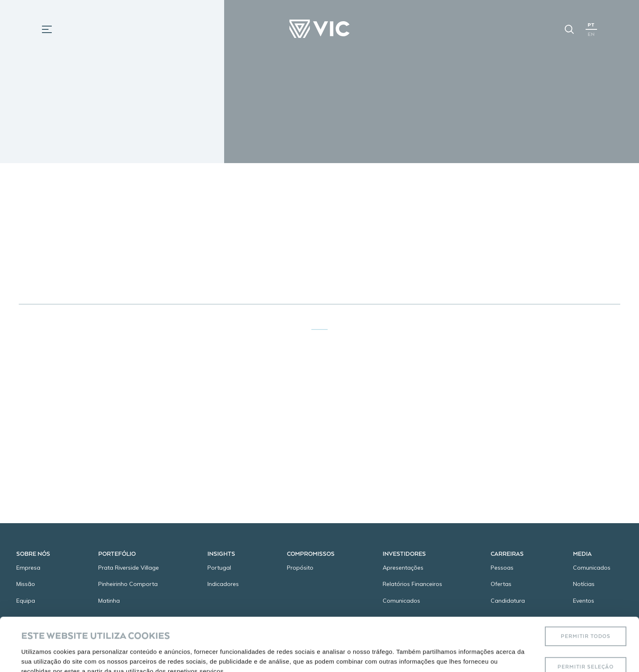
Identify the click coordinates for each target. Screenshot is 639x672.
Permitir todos (586, 583)
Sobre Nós (33, 554)
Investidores (404, 554)
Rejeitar (586, 644)
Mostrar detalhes (362, 644)
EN (591, 34)
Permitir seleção (586, 613)
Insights (221, 554)
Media (582, 554)
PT (591, 25)
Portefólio (117, 554)
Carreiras (507, 554)
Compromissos (311, 554)
